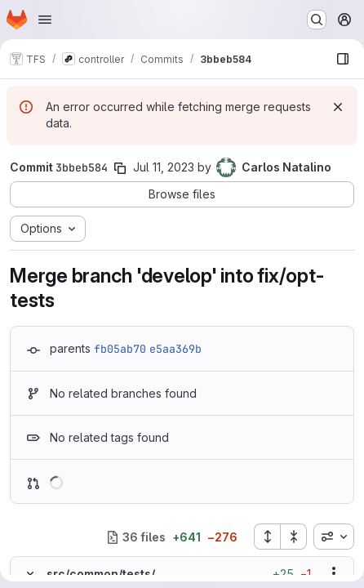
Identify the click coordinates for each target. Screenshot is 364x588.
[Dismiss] (338, 107)
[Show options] (334, 573)
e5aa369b (175, 349)
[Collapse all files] (294, 537)
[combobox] (334, 537)
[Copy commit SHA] (120, 168)
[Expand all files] (267, 537)
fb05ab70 (120, 349)
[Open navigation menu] (45, 20)
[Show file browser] (343, 59)
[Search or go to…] (317, 20)
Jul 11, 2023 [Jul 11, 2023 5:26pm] (164, 167)
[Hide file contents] (30, 573)
